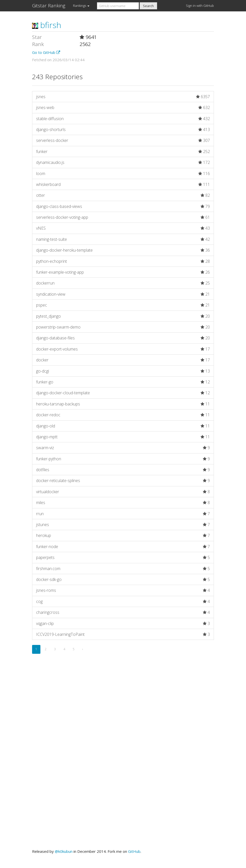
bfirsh (47, 25)
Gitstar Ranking (49, 6)
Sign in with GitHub (200, 6)
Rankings (81, 6)
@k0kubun (64, 851)
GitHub (134, 851)
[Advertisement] (123, 715)
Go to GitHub (46, 52)
